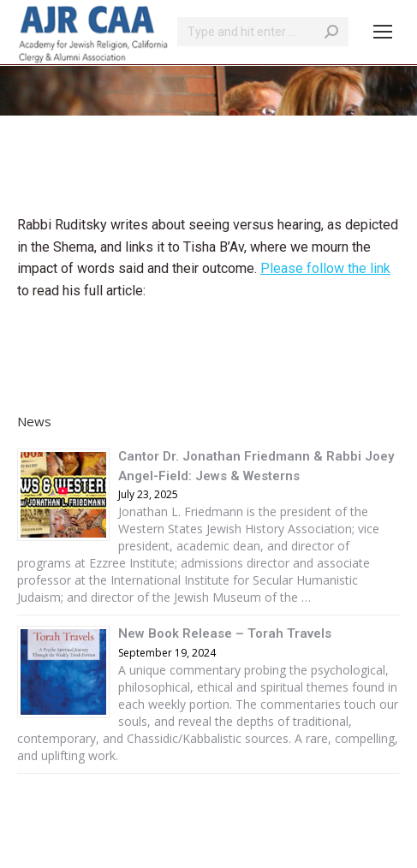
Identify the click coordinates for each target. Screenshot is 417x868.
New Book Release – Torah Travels (225, 633)
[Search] (263, 32)
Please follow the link (325, 268)
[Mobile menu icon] (383, 32)
